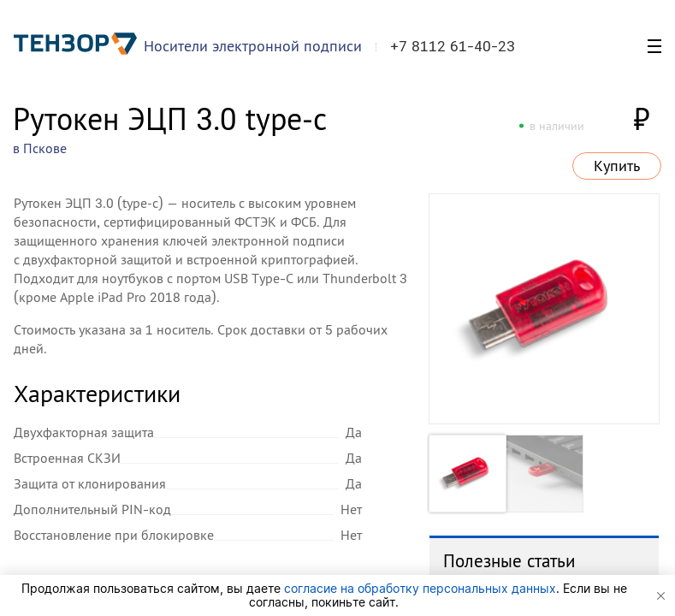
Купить (617, 166)
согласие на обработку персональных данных (420, 588)
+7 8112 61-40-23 (453, 46)
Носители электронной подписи (253, 46)
